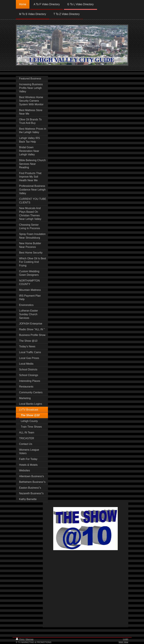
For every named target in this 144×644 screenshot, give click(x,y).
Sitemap (29, 639)
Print (20, 639)
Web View (123, 642)
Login (126, 639)
